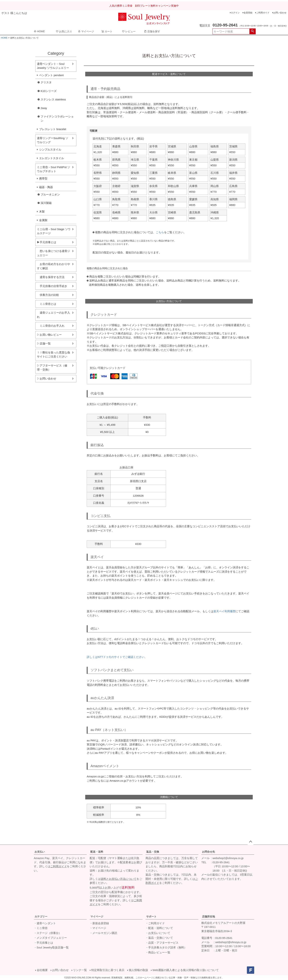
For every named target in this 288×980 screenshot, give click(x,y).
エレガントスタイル (52, 158)
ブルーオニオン (50, 194)
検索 (252, 31)
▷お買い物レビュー (49, 335)
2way (44, 108)
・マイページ (98, 928)
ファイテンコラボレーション (57, 119)
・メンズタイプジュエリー (50, 938)
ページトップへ (251, 842)
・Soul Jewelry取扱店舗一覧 (51, 947)
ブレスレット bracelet (53, 129)
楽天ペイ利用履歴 (224, 611)
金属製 (43, 220)
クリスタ (46, 82)
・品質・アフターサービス (162, 943)
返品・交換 (153, 852)
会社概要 (42, 970)
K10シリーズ (49, 91)
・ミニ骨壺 (41, 928)
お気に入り (64, 31)
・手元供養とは (43, 943)
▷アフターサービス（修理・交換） (52, 368)
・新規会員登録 (99, 923)
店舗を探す (152, 31)
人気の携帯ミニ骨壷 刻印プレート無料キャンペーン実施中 (144, 6)
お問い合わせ (280, 13)
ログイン (235, 13)
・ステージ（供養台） (48, 933)
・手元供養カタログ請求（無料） (166, 947)
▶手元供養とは (47, 242)
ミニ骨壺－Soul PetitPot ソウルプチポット (54, 169)
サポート (151, 917)
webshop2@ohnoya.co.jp (228, 858)
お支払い (40, 852)
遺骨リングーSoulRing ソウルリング (53, 140)
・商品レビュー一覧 (158, 952)
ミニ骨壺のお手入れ (51, 326)
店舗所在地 (208, 917)
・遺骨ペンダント (45, 923)
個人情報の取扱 (138, 970)
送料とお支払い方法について (119, 879)
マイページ (86, 31)
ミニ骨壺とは (47, 304)
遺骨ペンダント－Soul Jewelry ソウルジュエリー (53, 66)
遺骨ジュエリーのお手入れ (53, 315)
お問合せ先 (208, 852)
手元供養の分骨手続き (52, 286)
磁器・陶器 (46, 187)
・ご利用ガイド (155, 923)
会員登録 (248, 13)
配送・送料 (97, 852)
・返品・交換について (159, 938)
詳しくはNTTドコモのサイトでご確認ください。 (117, 657)
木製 (42, 212)
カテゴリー (41, 917)
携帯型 (43, 178)
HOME (39, 31)
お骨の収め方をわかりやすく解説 (53, 266)
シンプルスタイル (50, 149)
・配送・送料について (159, 928)
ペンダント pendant (51, 75)
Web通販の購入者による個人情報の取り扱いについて (186, 970)
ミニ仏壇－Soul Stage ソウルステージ (54, 231)
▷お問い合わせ (47, 379)
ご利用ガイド (263, 13)
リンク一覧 (80, 970)
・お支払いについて (158, 933)
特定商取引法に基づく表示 (108, 970)
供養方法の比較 (48, 295)
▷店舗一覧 (44, 343)
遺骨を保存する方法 (51, 277)
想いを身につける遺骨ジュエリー (53, 253)
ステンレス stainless (53, 99)
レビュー (129, 31)
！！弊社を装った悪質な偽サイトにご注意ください (53, 355)
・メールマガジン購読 (103, 933)
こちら (160, 232)
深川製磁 (46, 203)
